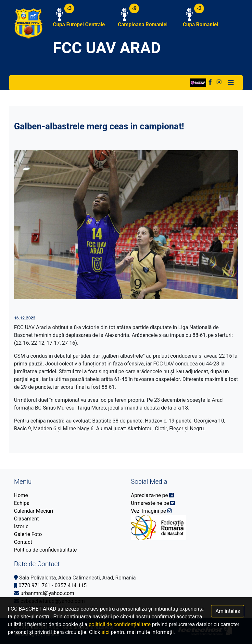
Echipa (22, 503)
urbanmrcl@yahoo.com (47, 593)
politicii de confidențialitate (120, 624)
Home (21, 495)
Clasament (26, 519)
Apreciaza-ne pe (152, 495)
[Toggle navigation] (231, 83)
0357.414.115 (70, 585)
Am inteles (228, 611)
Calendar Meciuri (33, 511)
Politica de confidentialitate (45, 550)
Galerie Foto (28, 534)
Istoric (21, 526)
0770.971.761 (34, 585)
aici (105, 632)
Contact (23, 542)
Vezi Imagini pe (151, 511)
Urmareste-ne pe (153, 503)
